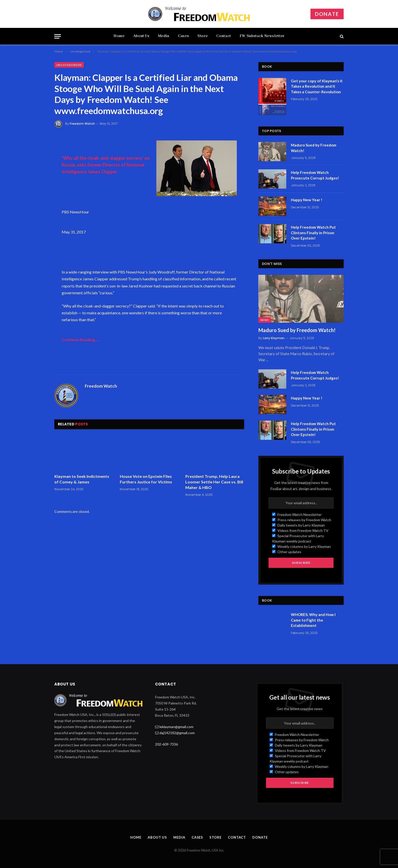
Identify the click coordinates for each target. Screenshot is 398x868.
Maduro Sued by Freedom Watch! (314, 148)
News (265, 320)
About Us (141, 36)
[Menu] (58, 36)
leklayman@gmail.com (176, 727)
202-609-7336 (167, 744)
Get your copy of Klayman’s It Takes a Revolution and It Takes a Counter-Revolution (317, 86)
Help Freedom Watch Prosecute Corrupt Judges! (315, 175)
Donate (327, 14)
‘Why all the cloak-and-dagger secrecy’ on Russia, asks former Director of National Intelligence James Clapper (106, 165)
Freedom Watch (82, 124)
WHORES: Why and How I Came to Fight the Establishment (313, 620)
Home (119, 36)
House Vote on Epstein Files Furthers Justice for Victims (146, 479)
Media (164, 36)
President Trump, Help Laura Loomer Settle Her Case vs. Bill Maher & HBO (214, 482)
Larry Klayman (274, 338)
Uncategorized (69, 65)
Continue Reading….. (81, 340)
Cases (183, 36)
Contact (223, 36)
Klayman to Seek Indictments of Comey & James (82, 479)
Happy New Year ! (307, 200)
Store (203, 36)
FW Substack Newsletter (262, 36)
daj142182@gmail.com (177, 733)
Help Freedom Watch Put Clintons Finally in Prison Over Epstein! (313, 233)
